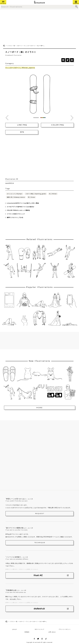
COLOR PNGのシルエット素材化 (18, 210)
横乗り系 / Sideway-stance (16, 197)
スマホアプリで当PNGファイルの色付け (21, 207)
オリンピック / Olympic (15, 194)
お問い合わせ (52, 632)
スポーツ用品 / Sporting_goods (36, 194)
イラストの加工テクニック (16, 214)
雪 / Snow (31, 197)
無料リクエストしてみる (15, 217)
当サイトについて (39, 629)
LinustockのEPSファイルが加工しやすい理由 (23, 203)
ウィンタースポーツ (30, 46)
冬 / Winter (53, 194)
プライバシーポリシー (65, 629)
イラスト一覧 (11, 46)
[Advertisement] (39, 27)
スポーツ (19, 46)
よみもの (14, 629)
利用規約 (27, 632)
